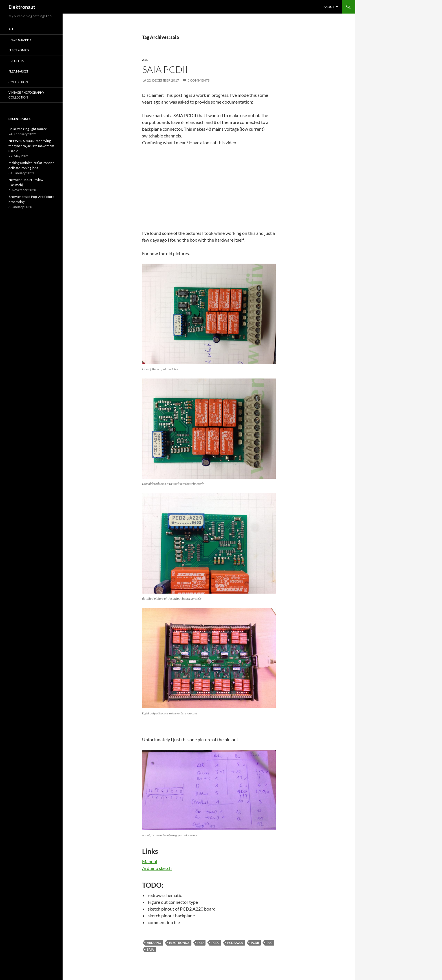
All (145, 60)
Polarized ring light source (28, 129)
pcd (200, 943)
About (329, 7)
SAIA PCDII (165, 69)
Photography (20, 40)
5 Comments (198, 80)
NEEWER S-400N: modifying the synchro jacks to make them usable (31, 146)
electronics (179, 943)
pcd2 (215, 943)
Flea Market (18, 71)
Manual (150, 861)
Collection (18, 82)
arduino (154, 943)
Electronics (19, 50)
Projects (16, 61)
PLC (269, 943)
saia (150, 949)
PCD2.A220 (235, 943)
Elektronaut (22, 7)
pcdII (255, 943)
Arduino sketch (157, 868)
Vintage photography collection (26, 95)
